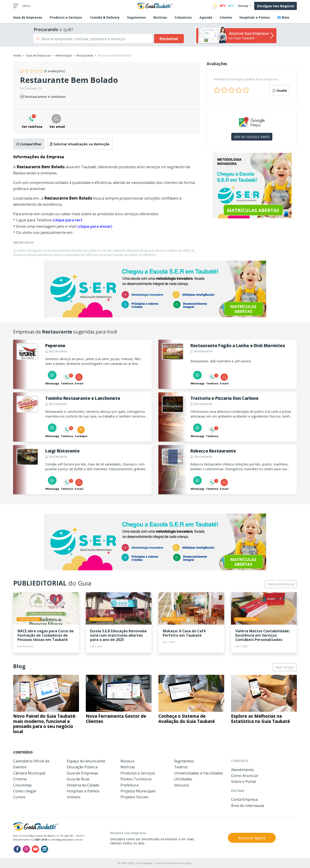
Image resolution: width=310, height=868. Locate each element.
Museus (128, 761)
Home (17, 55)
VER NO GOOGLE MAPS (252, 137)
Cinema (226, 17)
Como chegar (25, 791)
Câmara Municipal (29, 773)
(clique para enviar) (95, 226)
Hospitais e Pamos (255, 17)
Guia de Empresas (38, 55)
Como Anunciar (245, 775)
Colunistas (183, 17)
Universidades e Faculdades (199, 773)
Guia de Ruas (78, 779)
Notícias (160, 17)
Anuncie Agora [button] (252, 838)
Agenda (206, 17)
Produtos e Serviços (66, 17)
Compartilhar (29, 144)
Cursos (19, 797)
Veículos (182, 785)
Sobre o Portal (244, 781)
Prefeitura (129, 785)
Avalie (280, 90)
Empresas (28, 17)
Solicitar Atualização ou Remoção (80, 144)
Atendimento (242, 770)
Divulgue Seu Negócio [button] (276, 6)
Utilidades (183, 779)
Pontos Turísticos (136, 779)
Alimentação (64, 55)
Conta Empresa (244, 799)
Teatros (181, 767)
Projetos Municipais (138, 791)
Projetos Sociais (134, 797)
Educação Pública (82, 767)
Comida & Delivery (105, 17)
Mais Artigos (285, 667)
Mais (283, 17)
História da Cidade (83, 785)
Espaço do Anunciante (86, 761)
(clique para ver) (67, 220)
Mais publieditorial (281, 584)
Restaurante (85, 55)
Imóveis (74, 797)
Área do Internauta (247, 805)
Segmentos (137, 17)
